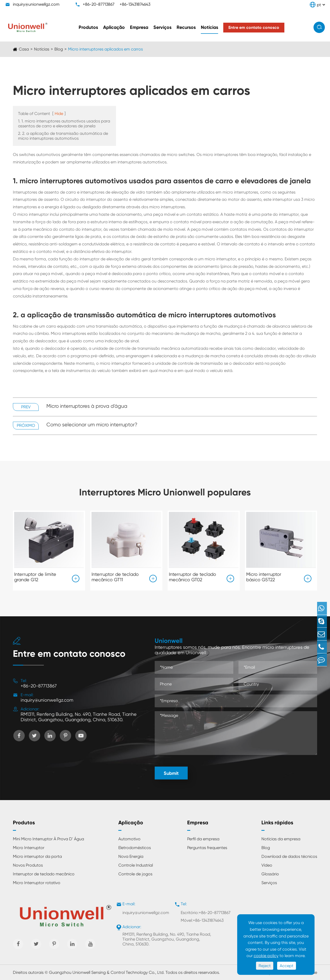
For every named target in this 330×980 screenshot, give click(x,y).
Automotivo (129, 839)
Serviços (162, 27)
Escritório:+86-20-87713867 (206, 913)
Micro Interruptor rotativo (37, 883)
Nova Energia (131, 856)
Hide (59, 114)
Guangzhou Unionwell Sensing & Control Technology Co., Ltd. (107, 972)
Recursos (186, 27)
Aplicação (114, 27)
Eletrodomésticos (135, 848)
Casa (24, 49)
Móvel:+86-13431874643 (202, 920)
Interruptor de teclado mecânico (44, 874)
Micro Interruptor (29, 848)
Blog (59, 49)
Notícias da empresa (281, 839)
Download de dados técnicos (289, 856)
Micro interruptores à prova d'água (87, 406)
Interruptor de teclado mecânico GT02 (192, 576)
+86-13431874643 (135, 4)
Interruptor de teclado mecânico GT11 (115, 576)
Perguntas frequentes (207, 848)
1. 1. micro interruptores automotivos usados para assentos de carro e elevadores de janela (64, 123)
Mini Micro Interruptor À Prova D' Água (48, 839)
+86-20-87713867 (99, 4)
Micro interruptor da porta (37, 856)
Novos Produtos (28, 865)
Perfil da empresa (203, 839)
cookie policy (266, 956)
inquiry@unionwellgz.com (36, 4)
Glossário (270, 874)
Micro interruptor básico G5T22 (264, 576)
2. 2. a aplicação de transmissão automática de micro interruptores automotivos (63, 136)
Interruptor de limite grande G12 (35, 576)
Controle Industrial (136, 865)
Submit (171, 773)
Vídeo (267, 865)
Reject (265, 966)
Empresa (139, 27)
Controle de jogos (135, 874)
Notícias (209, 27)
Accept (287, 966)
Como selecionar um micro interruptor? (92, 425)
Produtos (88, 27)
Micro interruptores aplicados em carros (105, 49)
